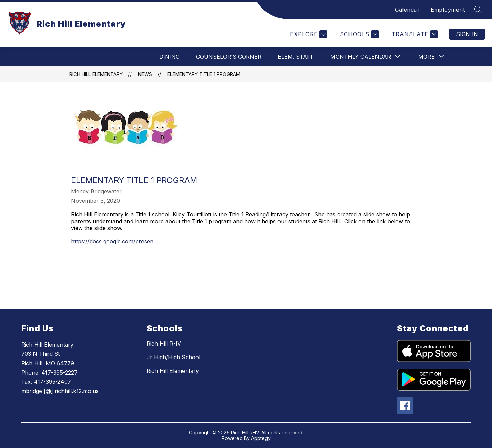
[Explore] (308, 34)
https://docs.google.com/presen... (114, 241)
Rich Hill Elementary (96, 74)
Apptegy (261, 438)
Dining (169, 57)
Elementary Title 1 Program (204, 74)
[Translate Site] (414, 34)
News (145, 74)
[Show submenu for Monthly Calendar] (361, 57)
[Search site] (478, 10)
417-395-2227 (59, 373)
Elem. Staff (296, 57)
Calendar (407, 10)
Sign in (467, 34)
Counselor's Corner (229, 57)
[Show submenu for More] (426, 57)
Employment (448, 10)
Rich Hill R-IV (164, 344)
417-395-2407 (52, 382)
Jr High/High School (173, 357)
